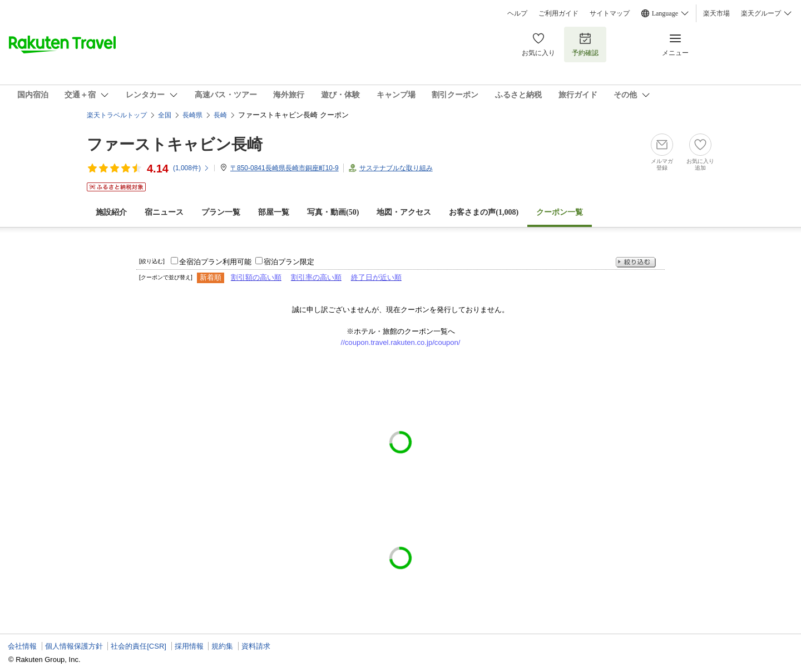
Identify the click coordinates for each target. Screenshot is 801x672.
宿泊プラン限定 (289, 262)
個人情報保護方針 (74, 646)
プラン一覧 (221, 212)
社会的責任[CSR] (139, 646)
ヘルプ (517, 13)
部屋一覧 (274, 212)
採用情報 (189, 646)
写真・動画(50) (333, 212)
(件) (191, 168)
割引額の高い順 (256, 277)
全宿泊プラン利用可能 (215, 262)
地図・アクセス (404, 212)
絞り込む (636, 262)
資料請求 (256, 646)
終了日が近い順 (376, 277)
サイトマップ (610, 13)
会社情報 (22, 646)
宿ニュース (164, 212)
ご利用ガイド (558, 13)
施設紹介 (111, 212)
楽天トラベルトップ (117, 115)
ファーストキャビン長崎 (175, 144)
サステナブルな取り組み (396, 168)
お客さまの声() (484, 212)
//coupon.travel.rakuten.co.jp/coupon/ (401, 342)
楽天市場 (716, 13)
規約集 (222, 646)
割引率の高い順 (316, 277)
